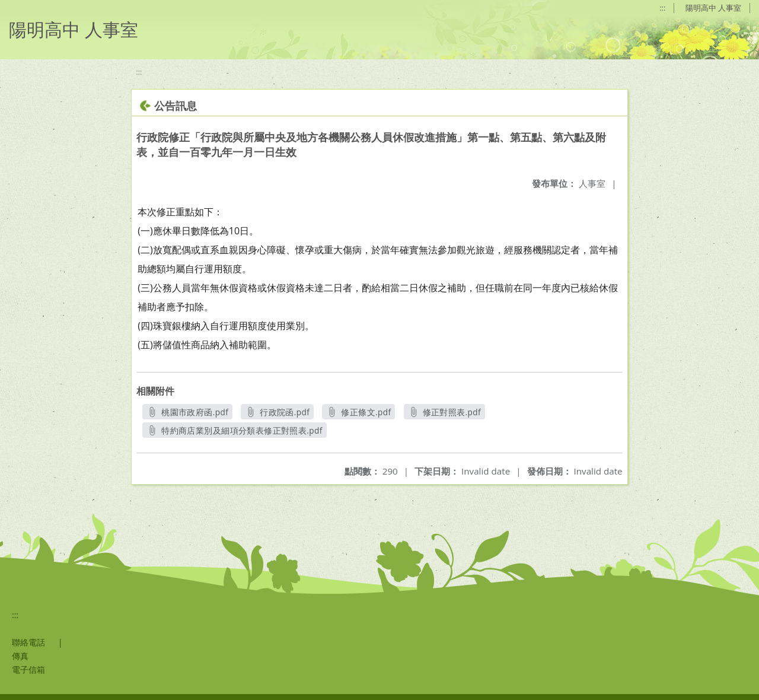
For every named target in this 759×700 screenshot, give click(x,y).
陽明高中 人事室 (713, 8)
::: (662, 8)
